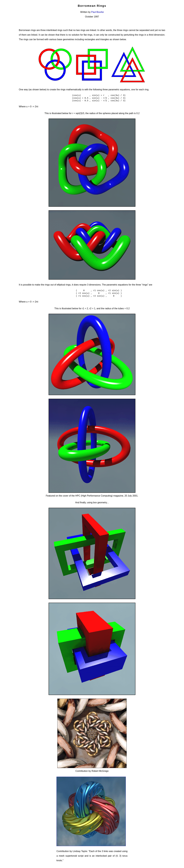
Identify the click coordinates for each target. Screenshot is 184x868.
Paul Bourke (98, 12)
